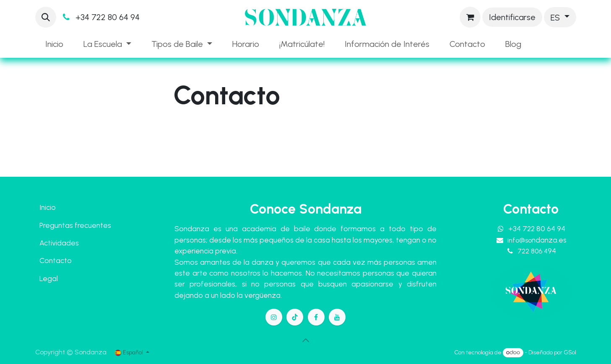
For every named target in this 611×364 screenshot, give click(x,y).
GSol (570, 352)
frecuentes (93, 225)
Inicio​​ (48, 207)
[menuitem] (54, 44)
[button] (46, 17)
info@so (537, 240)
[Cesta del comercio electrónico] (470, 17)
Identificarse (512, 17)
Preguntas (56, 225)
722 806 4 (537, 251)
